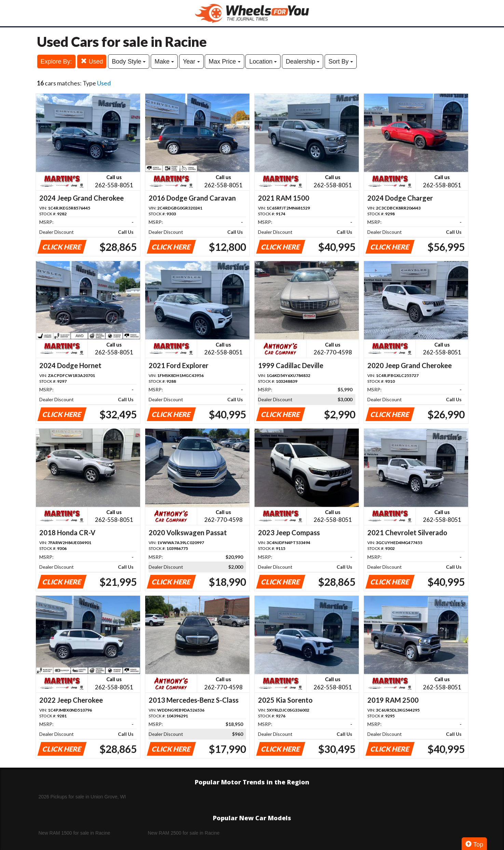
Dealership (303, 62)
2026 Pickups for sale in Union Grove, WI (82, 797)
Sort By (341, 62)
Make (164, 62)
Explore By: (56, 62)
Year (191, 62)
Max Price (224, 62)
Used (92, 61)
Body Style (129, 62)
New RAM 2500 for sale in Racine (184, 833)
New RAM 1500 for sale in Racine (74, 833)
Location (263, 62)
